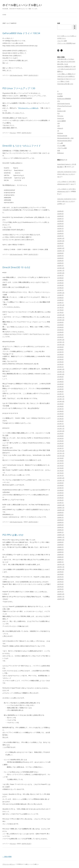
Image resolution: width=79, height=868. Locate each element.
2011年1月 (60, 475)
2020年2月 (60, 263)
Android (60, 94)
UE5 (58, 126)
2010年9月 (60, 483)
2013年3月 (60, 419)
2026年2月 (60, 216)
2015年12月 (61, 340)
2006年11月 (61, 597)
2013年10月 (61, 401)
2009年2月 (60, 530)
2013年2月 (60, 421)
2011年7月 (60, 463)
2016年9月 (60, 322)
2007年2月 (60, 589)
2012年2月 (60, 446)
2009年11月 (61, 508)
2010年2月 (60, 500)
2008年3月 (60, 557)
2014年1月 (60, 394)
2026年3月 (60, 214)
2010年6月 (60, 490)
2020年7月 (60, 256)
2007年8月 (60, 574)
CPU (59, 101)
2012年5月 (60, 438)
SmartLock (61, 118)
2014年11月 (61, 372)
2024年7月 (60, 231)
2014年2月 (60, 391)
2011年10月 (61, 456)
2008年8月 (60, 545)
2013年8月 (60, 406)
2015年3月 (60, 362)
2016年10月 (61, 320)
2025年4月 (60, 221)
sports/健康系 (62, 121)
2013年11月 (61, 399)
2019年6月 (60, 278)
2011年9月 (60, 458)
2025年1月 (60, 228)
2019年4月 (60, 283)
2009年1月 (60, 532)
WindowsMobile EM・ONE (65, 138)
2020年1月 (60, 266)
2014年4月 (60, 387)
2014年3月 (60, 389)
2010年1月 (60, 503)
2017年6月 (60, 310)
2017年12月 (61, 305)
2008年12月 (61, 535)
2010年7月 (60, 488)
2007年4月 (60, 584)
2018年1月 (60, 303)
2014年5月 (60, 384)
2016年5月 (60, 330)
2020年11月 (61, 251)
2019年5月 (60, 280)
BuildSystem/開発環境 (64, 99)
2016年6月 (60, 327)
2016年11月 (61, 317)
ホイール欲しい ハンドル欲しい (22, 5)
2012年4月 (60, 441)
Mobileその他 (61, 111)
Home (4, 15)
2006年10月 (61, 599)
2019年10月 (61, 273)
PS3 (58, 113)
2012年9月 (60, 433)
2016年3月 (60, 335)
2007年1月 (60, 592)
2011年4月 (60, 468)
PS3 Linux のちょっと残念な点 (28, 108)
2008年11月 (61, 537)
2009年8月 (60, 515)
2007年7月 (60, 577)
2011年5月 (60, 466)
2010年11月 (61, 480)
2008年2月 (60, 559)
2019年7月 (60, 275)
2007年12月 (61, 564)
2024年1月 (60, 236)
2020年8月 (60, 253)
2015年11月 (61, 342)
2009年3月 (60, 527)
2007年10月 (61, 569)
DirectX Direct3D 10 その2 (16, 267)
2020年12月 (61, 248)
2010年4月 (60, 495)
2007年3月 (60, 587)
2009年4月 (60, 525)
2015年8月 (60, 350)
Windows (60, 133)
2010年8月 (60, 485)
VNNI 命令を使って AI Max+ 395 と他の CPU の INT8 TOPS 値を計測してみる (66, 62)
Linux (59, 108)
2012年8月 (60, 436)
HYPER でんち (62, 38)
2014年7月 (60, 379)
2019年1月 (60, 290)
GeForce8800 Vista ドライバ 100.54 (21, 33)
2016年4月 (60, 332)
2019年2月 (60, 288)
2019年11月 (61, 270)
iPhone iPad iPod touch (64, 106)
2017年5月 (60, 312)
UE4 (58, 123)
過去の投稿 (7, 857)
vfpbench (60, 128)
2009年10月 (61, 510)
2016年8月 (60, 325)
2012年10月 (61, 431)
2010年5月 (60, 493)
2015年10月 (61, 345)
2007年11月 (61, 567)
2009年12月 (61, 505)
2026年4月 (60, 211)
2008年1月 (60, 562)
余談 (59, 150)
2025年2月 (60, 226)
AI (58, 91)
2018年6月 (60, 298)
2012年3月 (60, 443)
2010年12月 (61, 478)
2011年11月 (61, 453)
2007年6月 (60, 579)
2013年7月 (60, 409)
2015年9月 (60, 347)
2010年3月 (60, 498)
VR (58, 131)
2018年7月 (60, 295)
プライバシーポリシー (9, 864)
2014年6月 (60, 382)
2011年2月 (60, 473)
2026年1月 (60, 219)
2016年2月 (60, 337)
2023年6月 (60, 243)
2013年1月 (60, 424)
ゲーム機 (60, 143)
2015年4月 (60, 359)
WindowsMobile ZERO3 (64, 141)
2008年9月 (60, 542)
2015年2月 (60, 364)
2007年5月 (60, 582)
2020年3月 (60, 261)
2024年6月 (60, 233)
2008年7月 (60, 547)
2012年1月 (60, 448)
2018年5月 (60, 300)
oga (58, 177)
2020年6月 (60, 258)
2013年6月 (60, 411)
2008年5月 (60, 552)
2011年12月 (61, 451)
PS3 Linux (13, 133)
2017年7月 (60, 308)
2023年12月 (61, 238)
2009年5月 (60, 522)
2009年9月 (60, 513)
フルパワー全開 (62, 41)
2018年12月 (61, 293)
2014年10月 (61, 374)
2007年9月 (60, 572)
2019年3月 (60, 285)
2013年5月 (60, 414)
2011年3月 (60, 471)
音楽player (61, 153)
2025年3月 (60, 224)
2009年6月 (60, 520)
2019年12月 (61, 268)
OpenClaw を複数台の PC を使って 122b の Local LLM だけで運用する (67, 69)
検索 (59, 23)
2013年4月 (60, 416)
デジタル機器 (61, 146)
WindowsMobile (62, 136)
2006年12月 (61, 594)
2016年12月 (61, 315)
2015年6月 (60, 354)
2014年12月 (61, 369)
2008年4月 (60, 555)
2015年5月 (60, 357)
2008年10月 (61, 540)
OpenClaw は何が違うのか (65, 84)
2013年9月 (60, 404)
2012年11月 (61, 429)
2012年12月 (61, 426)
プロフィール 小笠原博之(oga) (66, 43)
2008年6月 (60, 550)
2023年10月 (61, 241)
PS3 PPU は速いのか (13, 535)
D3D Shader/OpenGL (16, 75)
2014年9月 (60, 377)
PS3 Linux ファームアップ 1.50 (19, 88)
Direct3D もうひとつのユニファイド (22, 146)
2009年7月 (60, 517)
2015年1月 (60, 367)
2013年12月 (61, 396)
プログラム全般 (62, 148)
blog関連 (60, 96)
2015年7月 (60, 352)
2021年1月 (60, 246)
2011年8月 (60, 461)
